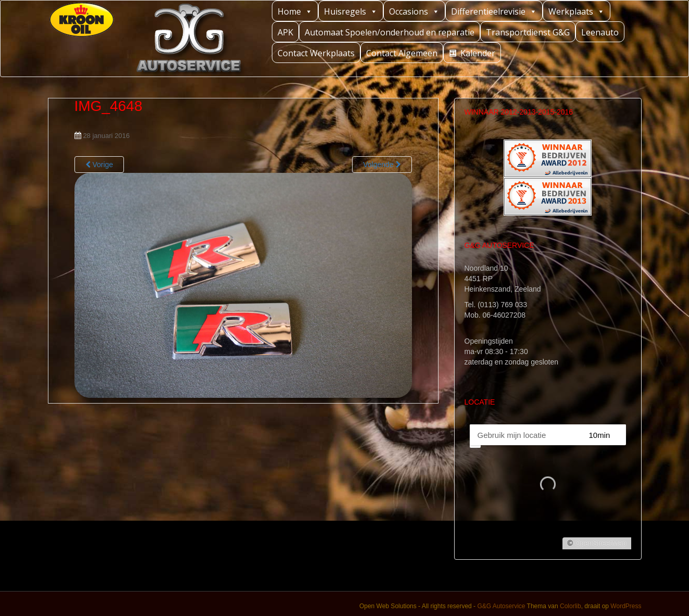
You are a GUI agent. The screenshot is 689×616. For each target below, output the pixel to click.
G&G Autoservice (501, 606)
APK (285, 32)
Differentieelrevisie (494, 11)
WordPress (626, 606)
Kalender (478, 53)
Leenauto (600, 32)
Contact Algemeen (402, 53)
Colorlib (571, 606)
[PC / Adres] (524, 435)
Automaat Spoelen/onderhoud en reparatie (390, 32)
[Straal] (609, 435)
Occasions (414, 11)
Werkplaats (577, 11)
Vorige (99, 165)
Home (295, 11)
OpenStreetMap (601, 543)
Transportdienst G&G (528, 32)
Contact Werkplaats (316, 53)
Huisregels (351, 11)
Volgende (382, 165)
